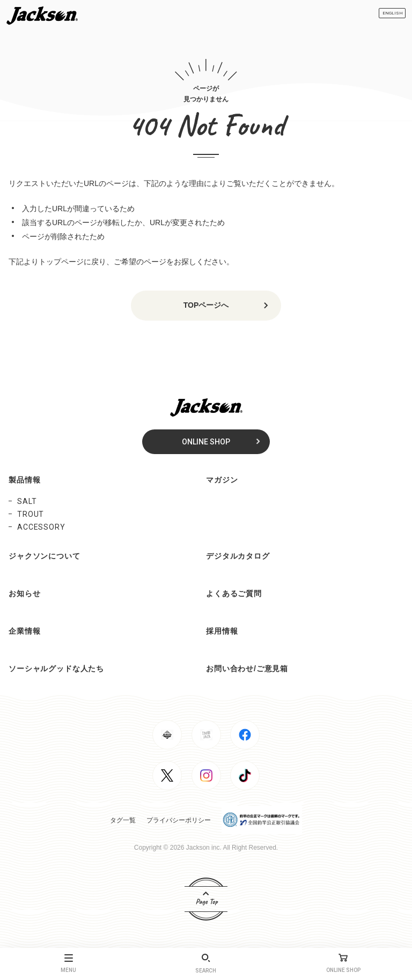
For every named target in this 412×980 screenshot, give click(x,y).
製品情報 (24, 480)
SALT (27, 501)
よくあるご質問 (234, 593)
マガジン (222, 480)
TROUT (31, 514)
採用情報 (222, 631)
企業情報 (24, 631)
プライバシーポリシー (179, 820)
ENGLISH (393, 13)
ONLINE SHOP (206, 442)
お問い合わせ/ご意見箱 (247, 669)
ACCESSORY (41, 527)
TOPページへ (206, 305)
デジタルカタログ (238, 556)
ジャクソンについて (45, 556)
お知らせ (24, 593)
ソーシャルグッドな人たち (56, 669)
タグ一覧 (123, 820)
